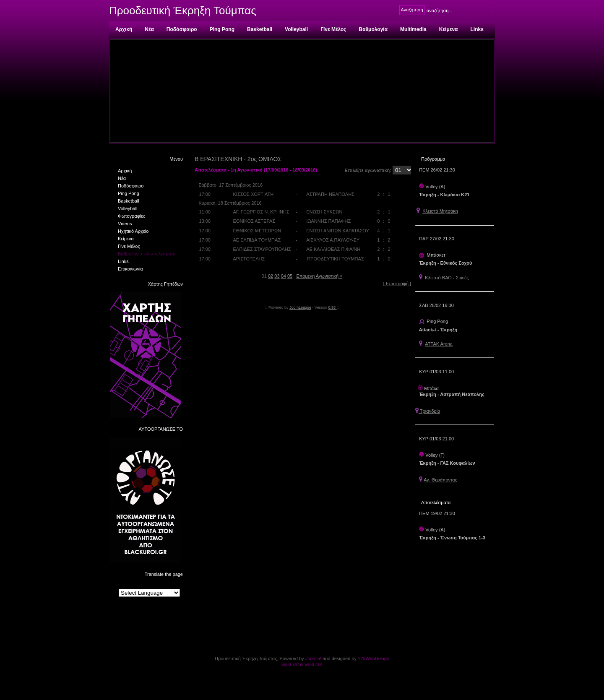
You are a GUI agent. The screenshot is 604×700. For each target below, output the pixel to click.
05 (290, 276)
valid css (313, 664)
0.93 (333, 307)
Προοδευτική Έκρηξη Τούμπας (183, 10)
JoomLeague (300, 307)
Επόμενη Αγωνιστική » (319, 276)
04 (284, 276)
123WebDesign (374, 658)
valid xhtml (292, 664)
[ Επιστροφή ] (397, 284)
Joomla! (314, 658)
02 (271, 276)
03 (277, 276)
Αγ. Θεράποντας (440, 480)
